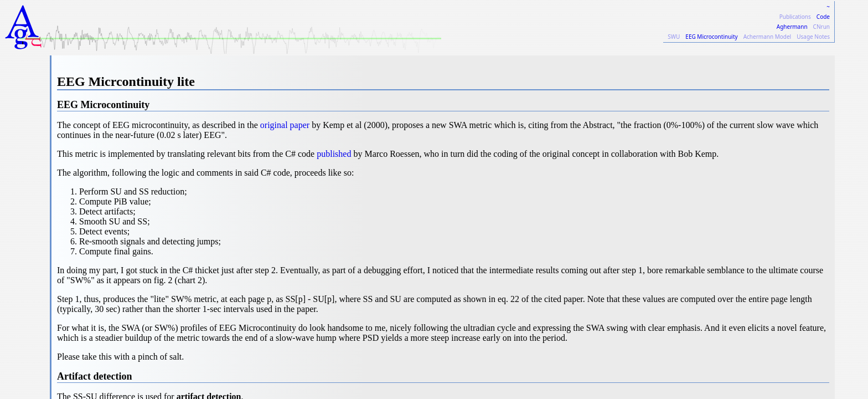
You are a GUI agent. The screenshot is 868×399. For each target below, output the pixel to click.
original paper (285, 125)
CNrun (821, 27)
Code (823, 17)
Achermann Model (768, 37)
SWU (674, 37)
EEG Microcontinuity (711, 37)
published (334, 154)
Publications (795, 17)
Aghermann (792, 27)
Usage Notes (813, 37)
